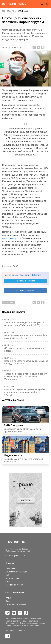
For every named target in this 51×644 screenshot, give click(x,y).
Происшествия (12, 578)
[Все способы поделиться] (47, 47)
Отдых (8, 598)
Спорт (8, 582)
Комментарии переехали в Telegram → (24, 275)
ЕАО (7, 575)
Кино (8, 601)
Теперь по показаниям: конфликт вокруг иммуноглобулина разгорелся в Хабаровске (26, 377)
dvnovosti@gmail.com (15, 555)
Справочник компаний (16, 604)
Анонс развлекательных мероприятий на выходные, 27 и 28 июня (26, 337)
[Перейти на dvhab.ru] (9, 4)
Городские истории (14, 585)
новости (24, 4)
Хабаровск (23, 11)
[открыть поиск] (47, 4)
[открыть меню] (42, 4)
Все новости (8, 11)
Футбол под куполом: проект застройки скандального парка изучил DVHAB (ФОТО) (25, 392)
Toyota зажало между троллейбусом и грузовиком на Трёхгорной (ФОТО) (24, 324)
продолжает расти (12, 238)
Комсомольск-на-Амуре (16, 572)
